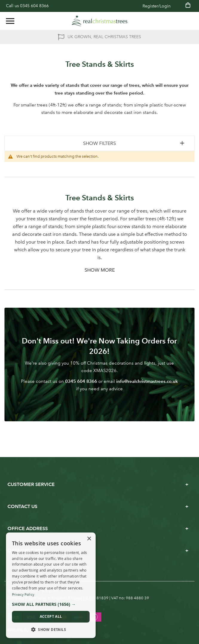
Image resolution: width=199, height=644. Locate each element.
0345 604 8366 (34, 6)
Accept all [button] (51, 616)
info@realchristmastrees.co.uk (147, 381)
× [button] (89, 539)
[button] (51, 604)
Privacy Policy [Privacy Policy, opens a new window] (23, 595)
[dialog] (51, 585)
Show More (100, 270)
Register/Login (157, 6)
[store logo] (99, 21)
